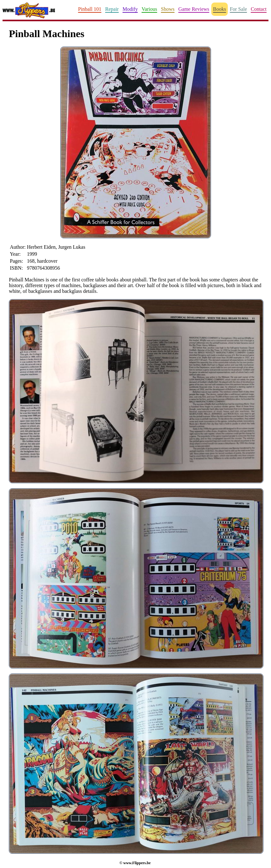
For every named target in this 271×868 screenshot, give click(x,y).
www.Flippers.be (137, 863)
